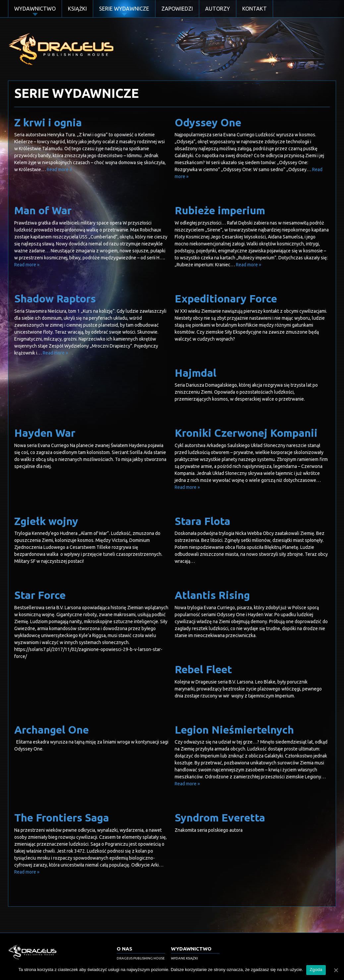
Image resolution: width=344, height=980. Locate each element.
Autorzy (218, 9)
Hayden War (45, 433)
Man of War (43, 210)
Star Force (40, 595)
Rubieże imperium (220, 210)
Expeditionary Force (226, 298)
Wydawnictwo (35, 9)
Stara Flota (202, 521)
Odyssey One (208, 122)
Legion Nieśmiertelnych (234, 730)
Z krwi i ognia (48, 122)
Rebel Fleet (203, 669)
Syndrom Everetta (220, 817)
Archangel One (52, 730)
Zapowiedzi (177, 9)
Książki (77, 9)
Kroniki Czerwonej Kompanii (246, 433)
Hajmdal (196, 373)
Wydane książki (184, 958)
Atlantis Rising (212, 595)
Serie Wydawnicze (124, 9)
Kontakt (255, 9)
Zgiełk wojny (46, 521)
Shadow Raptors (55, 298)
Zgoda (316, 970)
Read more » (59, 169)
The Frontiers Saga (62, 817)
